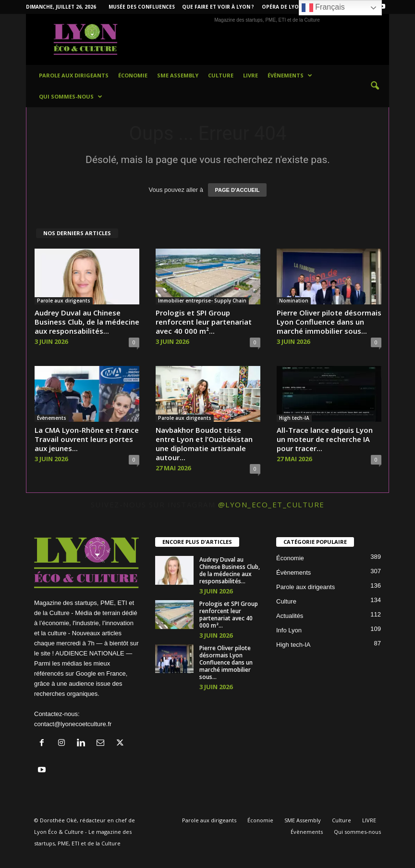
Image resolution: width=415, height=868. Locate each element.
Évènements (290, 75)
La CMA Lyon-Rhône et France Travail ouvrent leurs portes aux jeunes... (87, 439)
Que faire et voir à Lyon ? (218, 7)
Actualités (290, 616)
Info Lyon (289, 630)
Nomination (294, 301)
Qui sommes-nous (71, 97)
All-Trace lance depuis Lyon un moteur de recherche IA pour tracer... (325, 439)
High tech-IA (294, 418)
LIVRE (250, 75)
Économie (133, 75)
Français (323, 8)
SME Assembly (178, 75)
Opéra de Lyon (282, 7)
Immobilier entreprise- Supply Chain (202, 301)
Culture (221, 75)
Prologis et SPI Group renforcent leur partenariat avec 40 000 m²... (204, 322)
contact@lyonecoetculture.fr (73, 724)
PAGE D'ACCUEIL (238, 190)
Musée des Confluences (142, 7)
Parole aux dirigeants (74, 75)
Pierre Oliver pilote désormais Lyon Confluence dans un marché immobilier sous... (329, 322)
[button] (375, 86)
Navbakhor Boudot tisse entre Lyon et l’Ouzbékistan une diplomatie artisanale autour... (204, 444)
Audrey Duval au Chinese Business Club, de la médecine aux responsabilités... (87, 322)
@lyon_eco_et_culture (271, 504)
